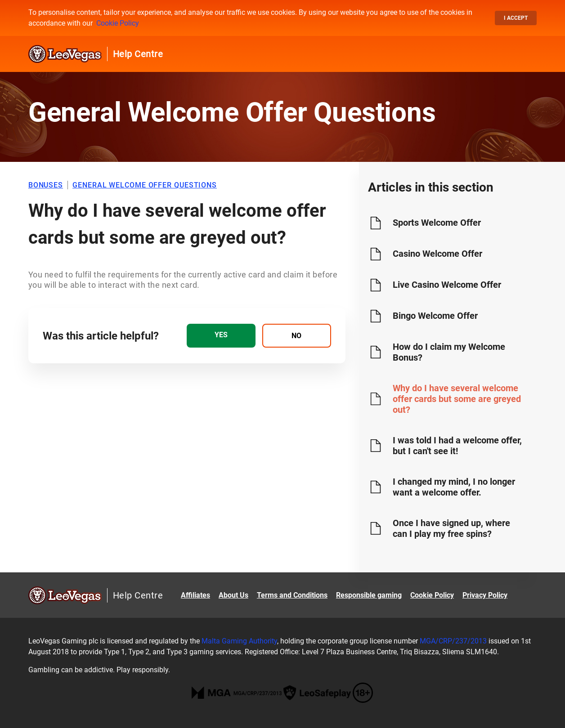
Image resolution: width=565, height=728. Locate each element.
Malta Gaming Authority (239, 641)
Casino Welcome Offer (437, 254)
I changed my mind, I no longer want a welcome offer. (454, 487)
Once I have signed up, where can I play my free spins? (451, 528)
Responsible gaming (369, 595)
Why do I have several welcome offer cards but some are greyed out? (457, 399)
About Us (233, 595)
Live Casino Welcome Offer (447, 285)
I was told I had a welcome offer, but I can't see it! (457, 446)
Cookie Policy (118, 23)
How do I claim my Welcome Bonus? (449, 352)
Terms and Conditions (292, 595)
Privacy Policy (485, 595)
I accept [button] (516, 18)
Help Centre (138, 54)
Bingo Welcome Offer (435, 316)
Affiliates (195, 595)
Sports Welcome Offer (437, 223)
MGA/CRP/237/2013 (453, 641)
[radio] (221, 336)
